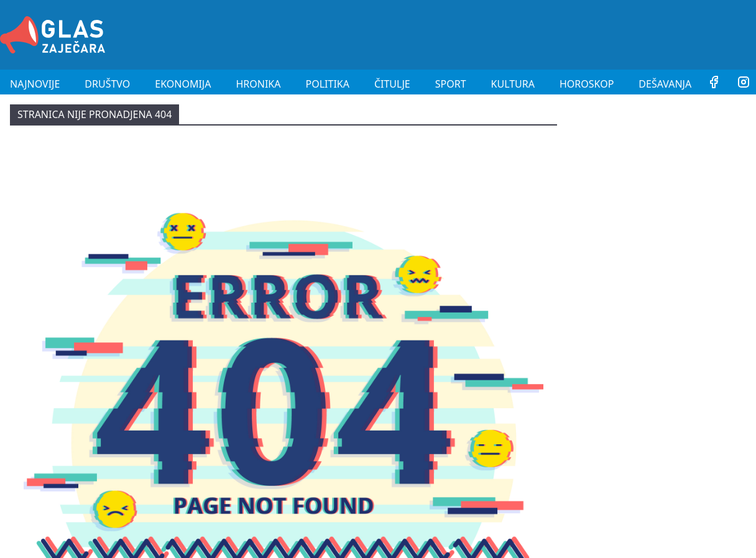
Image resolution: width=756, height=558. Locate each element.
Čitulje (392, 84)
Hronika (258, 84)
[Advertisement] (530, 33)
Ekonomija (183, 84)
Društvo (107, 84)
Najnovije (35, 84)
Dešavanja (665, 84)
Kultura (513, 84)
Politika (328, 84)
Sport (451, 84)
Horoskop (587, 84)
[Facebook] (714, 84)
